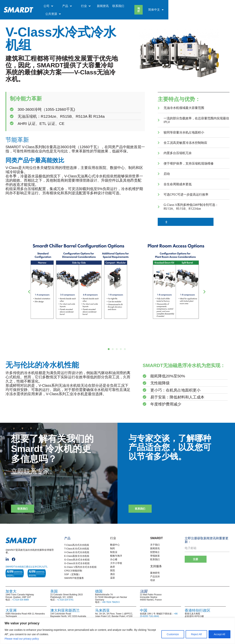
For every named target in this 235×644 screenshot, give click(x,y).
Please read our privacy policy (22, 639)
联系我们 (160, 6)
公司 (90, 6)
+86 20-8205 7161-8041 (159, 615)
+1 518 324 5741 (65, 600)
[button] (29, 292)
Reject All (196, 634)
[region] (117, 631)
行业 (128, 6)
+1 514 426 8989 (20, 600)
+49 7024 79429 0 (111, 602)
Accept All (219, 634)
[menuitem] (218, 6)
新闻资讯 (145, 6)
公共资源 (180, 6)
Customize (173, 634)
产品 (109, 6)
